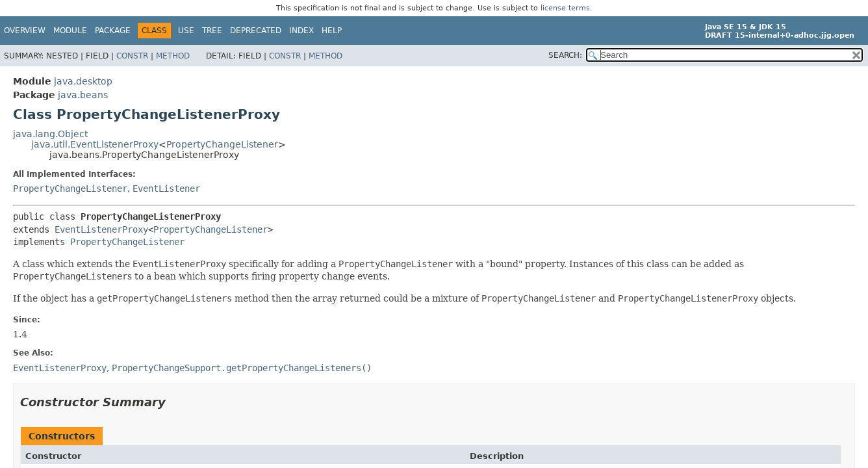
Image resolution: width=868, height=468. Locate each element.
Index (301, 31)
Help (332, 31)
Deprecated (256, 31)
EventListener (166, 188)
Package (113, 31)
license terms (565, 8)
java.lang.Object (50, 134)
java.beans (83, 95)
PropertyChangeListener (222, 144)
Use (186, 31)
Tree (212, 31)
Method (173, 56)
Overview (25, 31)
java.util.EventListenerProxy (95, 144)
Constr (132, 56)
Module (70, 31)
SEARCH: (565, 55)
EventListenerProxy (101, 229)
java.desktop (83, 81)
